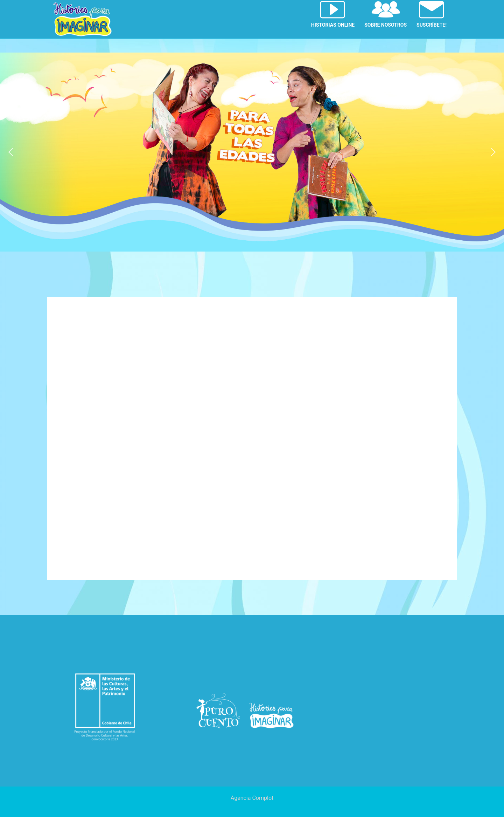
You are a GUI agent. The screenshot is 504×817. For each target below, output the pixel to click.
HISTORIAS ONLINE (333, 25)
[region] (252, 152)
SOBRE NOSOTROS (386, 25)
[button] (11, 152)
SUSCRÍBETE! (432, 25)
